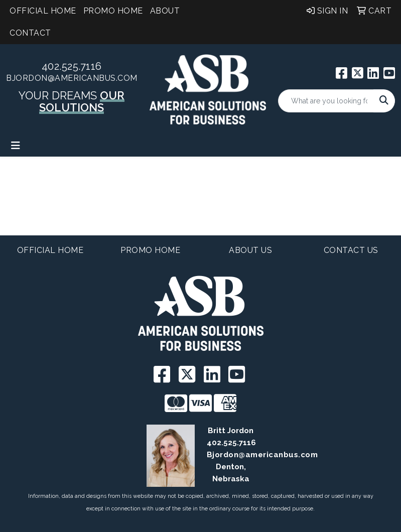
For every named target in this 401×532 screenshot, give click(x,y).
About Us (250, 250)
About (165, 11)
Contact (30, 33)
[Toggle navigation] (16, 146)
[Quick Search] (326, 101)
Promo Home (113, 11)
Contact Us (351, 250)
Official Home (43, 11)
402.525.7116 (72, 66)
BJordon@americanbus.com (72, 78)
